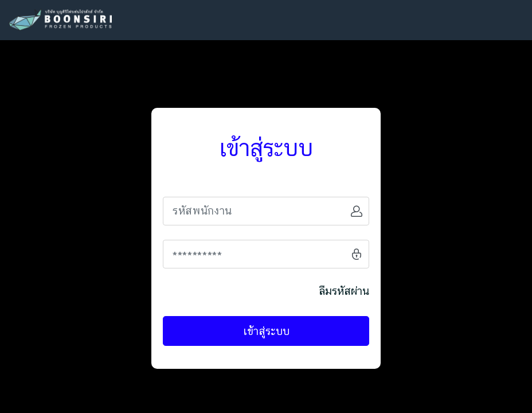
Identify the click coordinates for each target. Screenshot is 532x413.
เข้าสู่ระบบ (266, 331)
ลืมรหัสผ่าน (344, 291)
